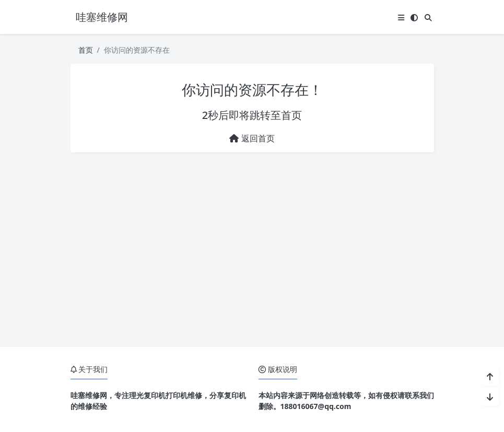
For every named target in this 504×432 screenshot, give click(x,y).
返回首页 (252, 138)
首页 (86, 50)
